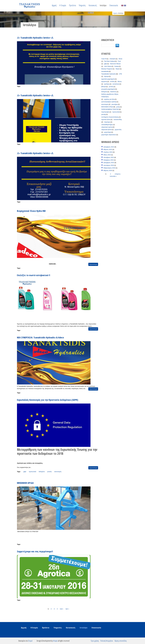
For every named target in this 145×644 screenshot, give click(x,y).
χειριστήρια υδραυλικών (109, 135)
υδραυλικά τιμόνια (107, 127)
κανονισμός (58, 472)
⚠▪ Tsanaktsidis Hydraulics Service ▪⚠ (35, 38)
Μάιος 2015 (107, 155)
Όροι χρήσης (95, 641)
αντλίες (112, 81)
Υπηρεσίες (82, 5)
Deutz (120, 59)
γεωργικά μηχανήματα (108, 89)
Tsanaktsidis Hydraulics (109, 74)
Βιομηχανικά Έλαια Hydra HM (31, 211)
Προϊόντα (72, 5)
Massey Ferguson (107, 69)
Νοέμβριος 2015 (109, 160)
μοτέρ (118, 107)
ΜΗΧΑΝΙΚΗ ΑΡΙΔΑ (25, 483)
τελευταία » (113, 176)
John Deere (108, 66)
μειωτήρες (115, 104)
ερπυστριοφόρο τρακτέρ (109, 102)
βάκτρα (104, 87)
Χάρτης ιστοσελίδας (121, 641)
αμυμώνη (104, 81)
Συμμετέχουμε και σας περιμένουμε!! (35, 551)
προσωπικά (32, 472)
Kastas (117, 66)
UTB (120, 74)
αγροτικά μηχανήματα (108, 79)
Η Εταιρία (63, 5)
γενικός (50, 472)
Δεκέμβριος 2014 (109, 147)
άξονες (120, 81)
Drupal (30, 641)
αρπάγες (107, 84)
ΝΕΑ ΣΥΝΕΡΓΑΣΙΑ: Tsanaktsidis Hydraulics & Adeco (40, 337)
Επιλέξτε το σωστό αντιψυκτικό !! (34, 275)
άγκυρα (106, 76)
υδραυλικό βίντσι (107, 130)
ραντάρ (104, 114)
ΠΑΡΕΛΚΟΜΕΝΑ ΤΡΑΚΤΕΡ (110, 109)
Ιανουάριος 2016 (109, 165)
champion (113, 59)
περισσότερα (93, 264)
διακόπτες (113, 92)
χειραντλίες (118, 130)
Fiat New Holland (109, 61)
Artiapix (55, 641)
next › (62, 609)
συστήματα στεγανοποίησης (110, 117)
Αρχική (54, 5)
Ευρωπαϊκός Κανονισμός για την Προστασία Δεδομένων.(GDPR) (48, 400)
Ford (119, 61)
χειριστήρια (108, 132)
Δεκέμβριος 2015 (109, 163)
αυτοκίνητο (116, 84)
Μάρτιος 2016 (108, 170)
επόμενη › (118, 174)
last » (67, 609)
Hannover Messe (115, 64)
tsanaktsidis (105, 71)
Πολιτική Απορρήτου (107, 641)
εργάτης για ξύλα (109, 99)
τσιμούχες (107, 122)
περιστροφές (105, 112)
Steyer (118, 69)
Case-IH (104, 59)
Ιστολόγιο (103, 5)
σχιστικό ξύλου (106, 119)
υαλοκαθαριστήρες (107, 125)
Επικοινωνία (114, 5)
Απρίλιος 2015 (108, 152)
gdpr (25, 472)
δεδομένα (42, 472)
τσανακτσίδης (118, 119)
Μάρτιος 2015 (108, 149)
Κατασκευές (93, 5)
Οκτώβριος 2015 (109, 157)
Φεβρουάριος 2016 (109, 168)
